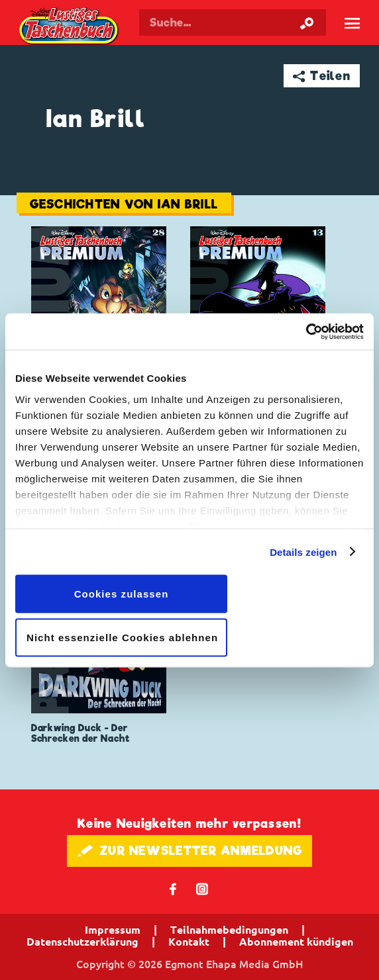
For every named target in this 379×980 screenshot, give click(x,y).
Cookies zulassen (122, 594)
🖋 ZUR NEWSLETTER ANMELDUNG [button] (190, 851)
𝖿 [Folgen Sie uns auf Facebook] (173, 888)
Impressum (113, 930)
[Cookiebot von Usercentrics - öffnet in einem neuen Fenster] (306, 332)
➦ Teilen (322, 76)
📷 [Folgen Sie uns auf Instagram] (202, 888)
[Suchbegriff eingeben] (233, 22)
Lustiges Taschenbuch (70, 27)
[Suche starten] (307, 22)
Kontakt (189, 942)
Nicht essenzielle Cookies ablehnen (122, 637)
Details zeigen (303, 552)
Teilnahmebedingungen (229, 930)
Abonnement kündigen (296, 942)
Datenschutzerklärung (82, 942)
